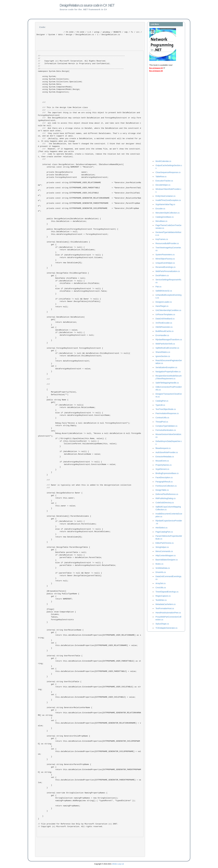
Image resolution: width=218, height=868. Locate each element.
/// (44, 384)
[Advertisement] (160, 117)
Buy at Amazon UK (156, 71)
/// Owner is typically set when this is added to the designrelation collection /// (85, 486)
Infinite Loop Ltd (118, 864)
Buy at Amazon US (156, 68)
